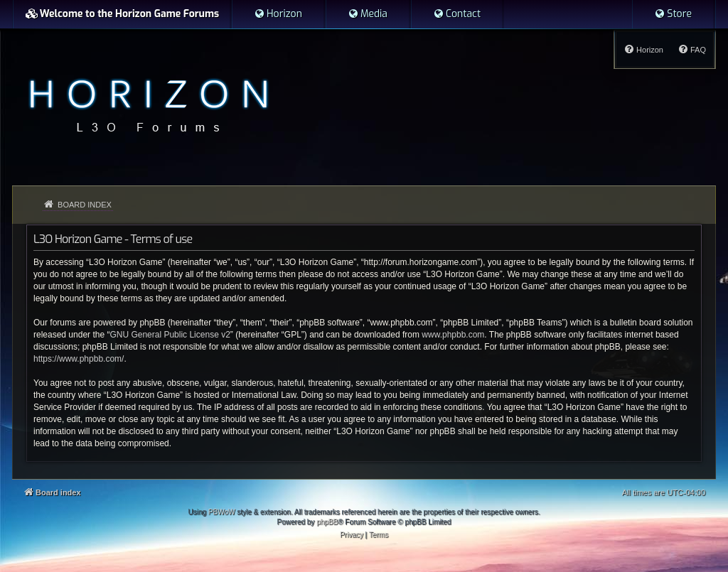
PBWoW (222, 512)
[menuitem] (278, 14)
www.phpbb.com (453, 335)
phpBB (327, 522)
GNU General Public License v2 (170, 335)
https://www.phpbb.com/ (79, 359)
